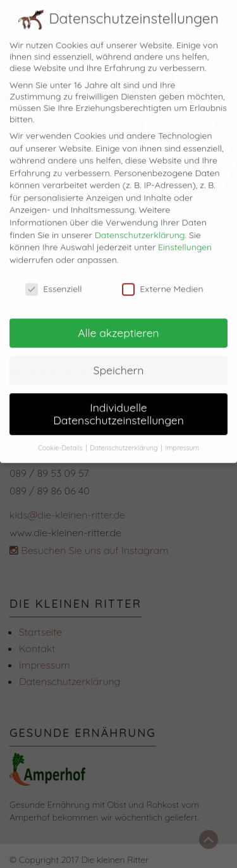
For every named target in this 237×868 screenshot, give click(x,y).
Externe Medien (162, 281)
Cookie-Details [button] (61, 440)
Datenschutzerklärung (140, 227)
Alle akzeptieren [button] (118, 325)
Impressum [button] (182, 440)
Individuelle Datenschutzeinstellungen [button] (118, 406)
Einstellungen (185, 239)
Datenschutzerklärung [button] (125, 440)
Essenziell (53, 281)
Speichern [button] (119, 362)
